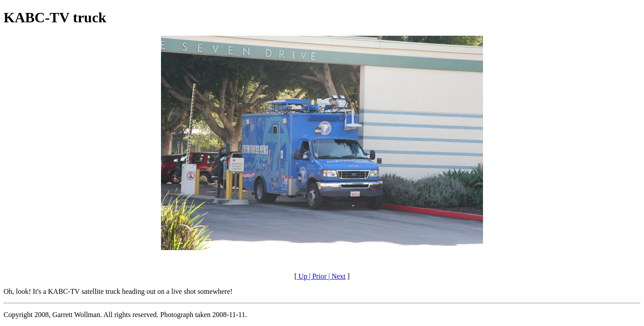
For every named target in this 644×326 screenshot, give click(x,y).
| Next (336, 276)
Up (302, 276)
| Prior (317, 276)
